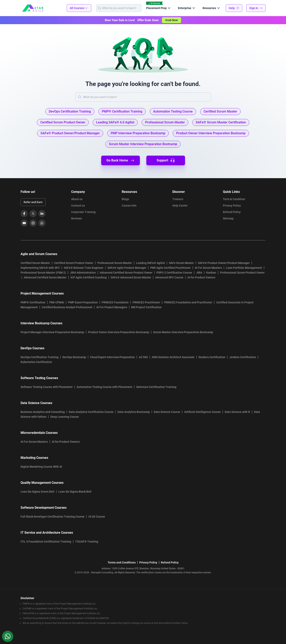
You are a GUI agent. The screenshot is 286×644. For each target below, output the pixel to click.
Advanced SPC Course (169, 277)
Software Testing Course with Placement (47, 387)
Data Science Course (167, 412)
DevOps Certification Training (40, 357)
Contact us (78, 206)
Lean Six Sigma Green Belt (37, 492)
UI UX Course (97, 517)
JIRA (199, 273)
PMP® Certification (33, 302)
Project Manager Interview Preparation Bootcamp (52, 332)
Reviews (76, 218)
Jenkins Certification (243, 357)
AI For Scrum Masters (208, 268)
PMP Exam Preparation (83, 302)
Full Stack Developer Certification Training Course (53, 517)
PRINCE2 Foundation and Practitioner (188, 302)
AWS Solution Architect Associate (173, 357)
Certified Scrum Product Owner (74, 263)
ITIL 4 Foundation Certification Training (46, 542)
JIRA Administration (83, 273)
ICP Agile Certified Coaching (89, 277)
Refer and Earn (33, 202)
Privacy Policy (232, 206)
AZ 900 (143, 357)
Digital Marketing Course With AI (41, 467)
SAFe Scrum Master (181, 263)
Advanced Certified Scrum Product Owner (126, 273)
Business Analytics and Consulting (43, 412)
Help (234, 8)
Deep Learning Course (65, 417)
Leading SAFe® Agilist (150, 263)
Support (166, 160)
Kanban (211, 273)
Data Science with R (237, 412)
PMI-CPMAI (57, 302)
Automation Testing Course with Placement (104, 387)
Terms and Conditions (122, 562)
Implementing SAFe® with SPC (40, 268)
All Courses (79, 8)
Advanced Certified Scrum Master (45, 277)
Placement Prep (159, 8)
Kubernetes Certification (36, 362)
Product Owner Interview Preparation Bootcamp (119, 332)
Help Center (180, 206)
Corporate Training (83, 212)
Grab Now (172, 20)
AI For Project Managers (112, 307)
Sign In (256, 8)
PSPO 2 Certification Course (174, 273)
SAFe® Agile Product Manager (127, 268)
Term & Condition (234, 199)
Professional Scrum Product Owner (242, 273)
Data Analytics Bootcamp (134, 412)
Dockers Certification (212, 357)
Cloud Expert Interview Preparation (112, 357)
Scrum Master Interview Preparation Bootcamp (183, 332)
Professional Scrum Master (115, 263)
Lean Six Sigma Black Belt (75, 492)
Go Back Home (120, 160)
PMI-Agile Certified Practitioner (171, 268)
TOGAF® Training (87, 542)
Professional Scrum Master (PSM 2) (43, 273)
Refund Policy (232, 212)
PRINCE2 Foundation (115, 302)
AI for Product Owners (201, 277)
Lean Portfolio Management (244, 268)
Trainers (178, 199)
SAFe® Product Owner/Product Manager (224, 263)
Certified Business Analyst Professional (67, 307)
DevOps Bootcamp (74, 357)
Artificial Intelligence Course (202, 412)
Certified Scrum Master (35, 263)
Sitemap (228, 218)
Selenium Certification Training (156, 387)
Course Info (129, 206)
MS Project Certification (146, 307)
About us (77, 199)
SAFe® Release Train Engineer (84, 268)
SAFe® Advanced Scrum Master (131, 277)
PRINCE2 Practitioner (146, 302)
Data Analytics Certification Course (91, 412)
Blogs (125, 199)
